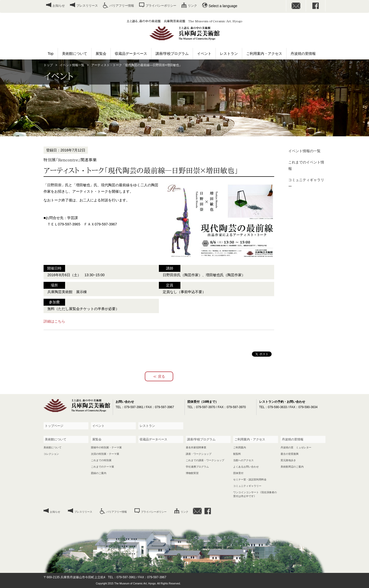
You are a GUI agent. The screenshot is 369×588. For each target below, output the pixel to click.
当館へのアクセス (243, 460)
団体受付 (238, 473)
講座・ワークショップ (199, 454)
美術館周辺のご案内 (292, 467)
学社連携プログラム (197, 467)
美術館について (75, 54)
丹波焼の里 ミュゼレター (296, 447)
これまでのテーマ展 (102, 467)
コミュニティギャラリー (306, 183)
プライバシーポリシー (161, 6)
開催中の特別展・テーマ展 (106, 447)
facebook (316, 6)
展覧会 (101, 54)
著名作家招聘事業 (196, 447)
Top (51, 54)
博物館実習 (192, 473)
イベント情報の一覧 (304, 151)
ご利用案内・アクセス (264, 54)
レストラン (229, 54)
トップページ (54, 426)
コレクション (51, 454)
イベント (204, 54)
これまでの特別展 (101, 460)
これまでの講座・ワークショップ (205, 460)
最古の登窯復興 (290, 454)
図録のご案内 (99, 473)
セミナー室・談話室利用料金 (250, 479)
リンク (192, 6)
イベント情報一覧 (72, 65)
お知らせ (59, 6)
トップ (48, 65)
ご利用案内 (240, 447)
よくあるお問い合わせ (246, 467)
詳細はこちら (54, 321)
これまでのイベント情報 (306, 165)
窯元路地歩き (288, 460)
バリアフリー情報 (122, 6)
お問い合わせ (296, 6)
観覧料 (237, 454)
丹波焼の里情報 (303, 54)
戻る (161, 376)
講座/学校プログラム (172, 54)
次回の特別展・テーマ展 (105, 454)
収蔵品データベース (131, 54)
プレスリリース (87, 6)
